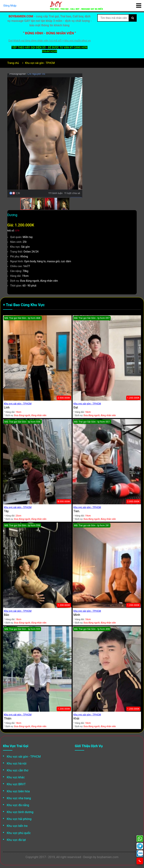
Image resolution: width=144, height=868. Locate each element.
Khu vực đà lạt (16, 840)
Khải (76, 718)
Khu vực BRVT (16, 784)
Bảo (7, 615)
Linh (7, 407)
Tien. (77, 511)
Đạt (76, 407)
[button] (79, 77)
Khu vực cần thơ (18, 770)
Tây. (7, 511)
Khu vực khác (16, 777)
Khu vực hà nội (17, 763)
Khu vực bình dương (20, 812)
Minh (77, 615)
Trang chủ (13, 63)
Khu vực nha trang (19, 798)
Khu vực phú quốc (19, 833)
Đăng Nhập (10, 6)
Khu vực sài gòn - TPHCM (40, 63)
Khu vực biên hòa (18, 791)
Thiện (8, 718)
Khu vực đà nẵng (18, 805)
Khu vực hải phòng (19, 819)
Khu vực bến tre (17, 826)
